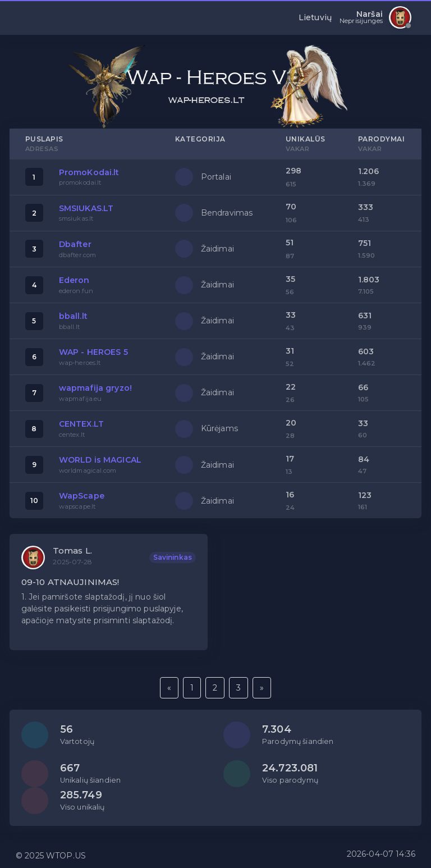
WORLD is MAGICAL (100, 460)
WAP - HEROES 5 (93, 352)
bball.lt (73, 316)
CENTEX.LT (81, 424)
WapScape (82, 496)
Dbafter (75, 244)
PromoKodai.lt (89, 172)
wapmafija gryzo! (95, 388)
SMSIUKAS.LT (86, 208)
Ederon (74, 280)
